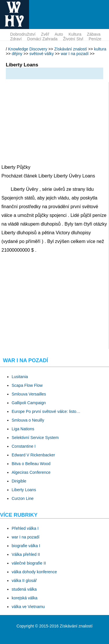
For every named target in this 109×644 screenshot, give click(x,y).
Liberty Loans (24, 490)
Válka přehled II (26, 554)
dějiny (17, 54)
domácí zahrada (42, 39)
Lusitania (20, 377)
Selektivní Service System (35, 438)
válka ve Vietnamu (28, 607)
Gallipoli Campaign (29, 403)
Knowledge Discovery (28, 49)
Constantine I (24, 446)
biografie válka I (26, 546)
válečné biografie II (29, 563)
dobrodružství (23, 34)
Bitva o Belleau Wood (31, 464)
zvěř (45, 34)
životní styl (73, 39)
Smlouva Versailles (29, 394)
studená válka (24, 589)
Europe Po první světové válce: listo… (46, 411)
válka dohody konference (34, 572)
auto (59, 34)
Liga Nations (23, 429)
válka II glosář (24, 580)
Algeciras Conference (31, 472)
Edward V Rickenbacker (33, 455)
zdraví (16, 39)
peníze (95, 39)
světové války (42, 54)
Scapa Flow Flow (27, 385)
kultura (75, 34)
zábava (94, 34)
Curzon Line (23, 498)
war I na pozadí (75, 54)
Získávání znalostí (71, 49)
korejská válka (25, 598)
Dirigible (19, 481)
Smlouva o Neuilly (28, 420)
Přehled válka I (25, 528)
